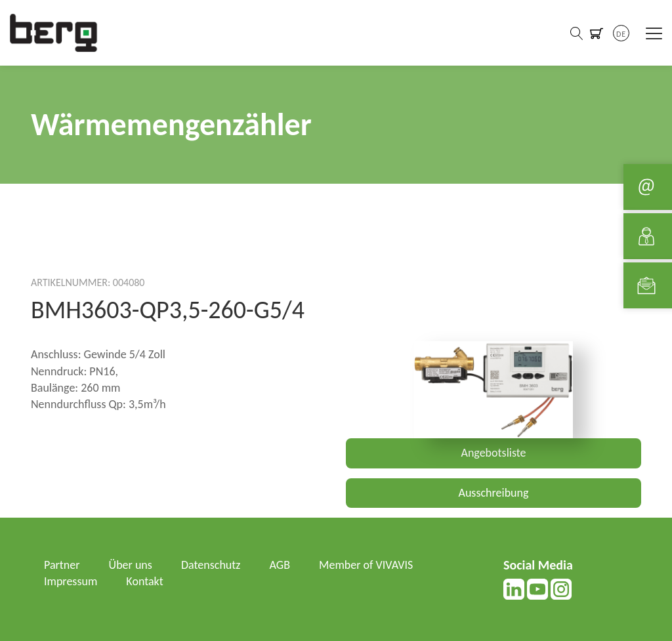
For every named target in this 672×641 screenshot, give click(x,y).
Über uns (131, 565)
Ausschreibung (494, 493)
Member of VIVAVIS (366, 565)
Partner (62, 565)
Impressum (71, 581)
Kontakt (144, 581)
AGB (280, 565)
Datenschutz (211, 565)
